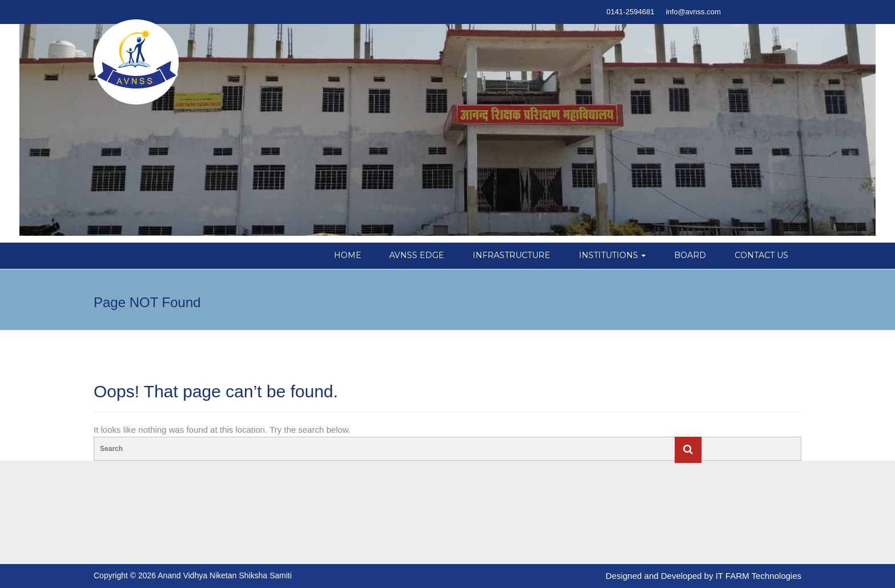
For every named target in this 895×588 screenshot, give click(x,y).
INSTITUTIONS (608, 255)
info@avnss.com (693, 12)
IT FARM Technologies (759, 576)
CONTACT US (761, 255)
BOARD (690, 255)
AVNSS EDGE (417, 255)
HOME (348, 255)
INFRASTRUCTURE (511, 255)
